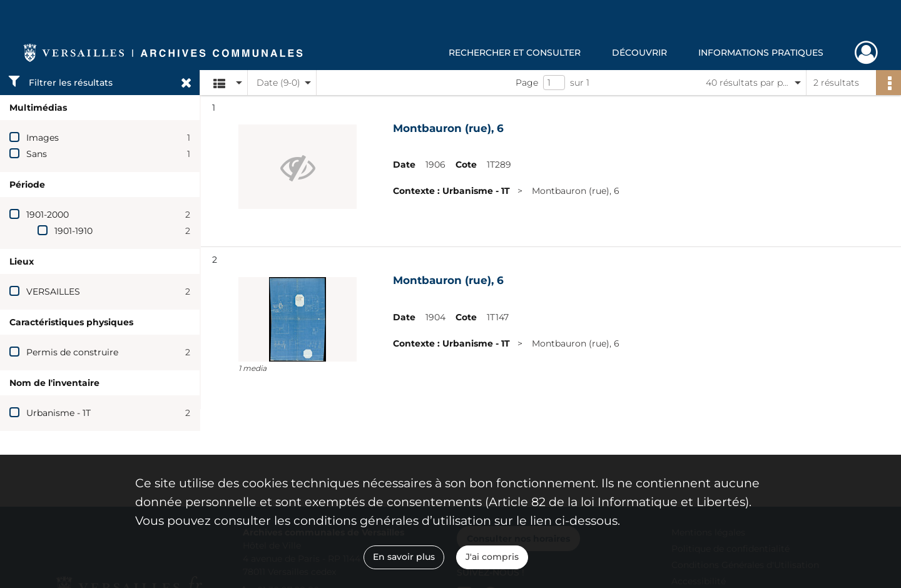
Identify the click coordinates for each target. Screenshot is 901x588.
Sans (37, 154)
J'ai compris (492, 557)
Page (527, 83)
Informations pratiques (761, 53)
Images (43, 138)
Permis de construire (72, 352)
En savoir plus (404, 557)
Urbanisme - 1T (59, 413)
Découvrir (639, 53)
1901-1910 (74, 231)
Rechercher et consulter (515, 53)
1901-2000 (48, 215)
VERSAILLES (53, 291)
